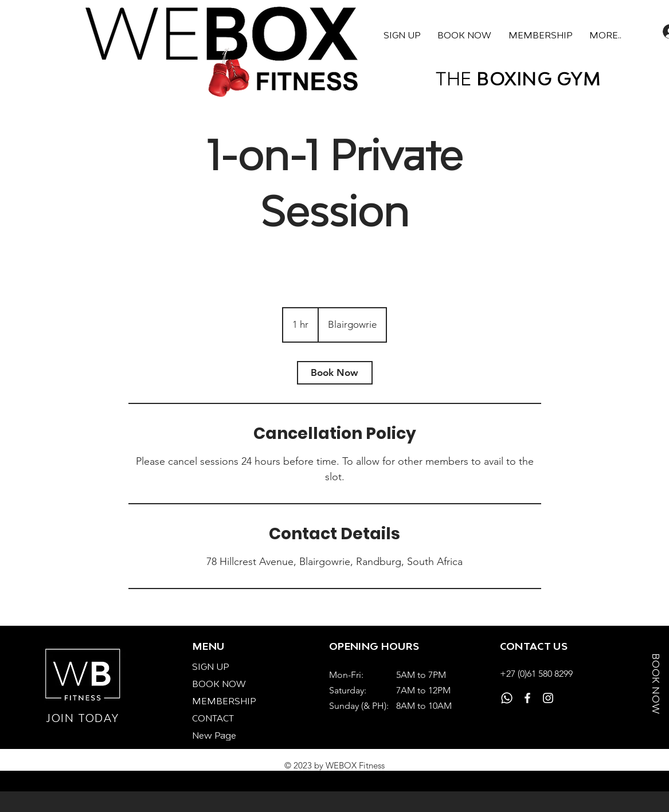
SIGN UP (210, 666)
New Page (214, 735)
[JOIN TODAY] (83, 719)
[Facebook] (527, 698)
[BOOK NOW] (656, 688)
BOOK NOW (219, 684)
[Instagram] (548, 698)
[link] (335, 373)
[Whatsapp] (507, 698)
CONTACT (213, 718)
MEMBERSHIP (224, 701)
